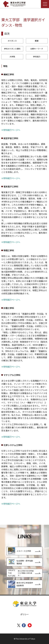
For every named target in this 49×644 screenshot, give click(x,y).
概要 (37, 41)
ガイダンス (12, 41)
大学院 (12, 57)
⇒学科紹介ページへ (11, 130)
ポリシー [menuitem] (25, 614)
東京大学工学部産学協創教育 (20, 584)
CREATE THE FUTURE (21, 573)
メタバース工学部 (19, 551)
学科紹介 (37, 57)
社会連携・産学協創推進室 (20, 562)
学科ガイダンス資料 (12, 49)
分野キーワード (37, 49)
